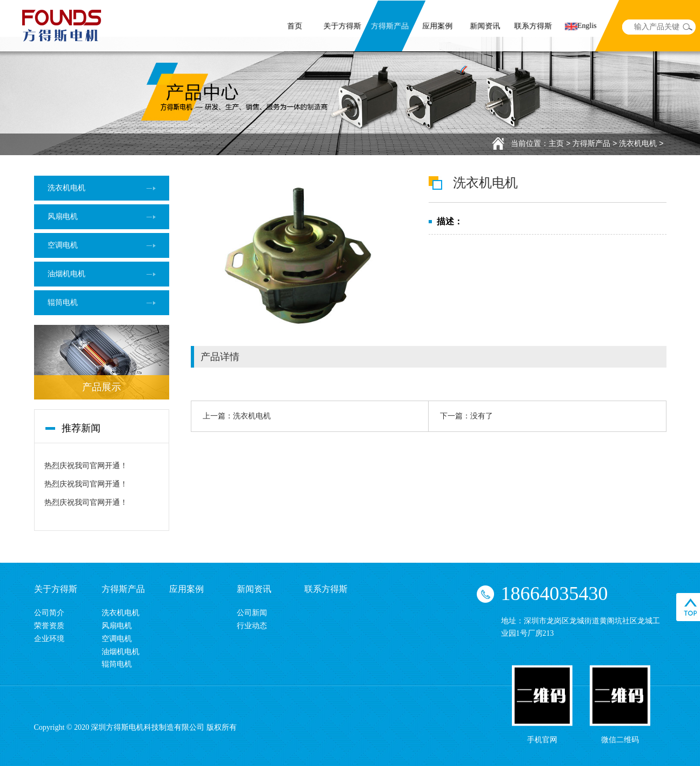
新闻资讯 (485, 26)
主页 (556, 143)
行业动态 (252, 626)
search (688, 27)
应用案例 (438, 26)
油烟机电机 (66, 274)
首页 (295, 26)
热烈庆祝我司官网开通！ (86, 466)
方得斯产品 (390, 26)
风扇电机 (63, 217)
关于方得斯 (343, 26)
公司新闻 (252, 613)
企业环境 (49, 639)
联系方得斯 (533, 26)
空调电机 (63, 245)
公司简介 (49, 613)
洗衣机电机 (638, 143)
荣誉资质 (49, 626)
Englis (581, 26)
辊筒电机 (63, 302)
